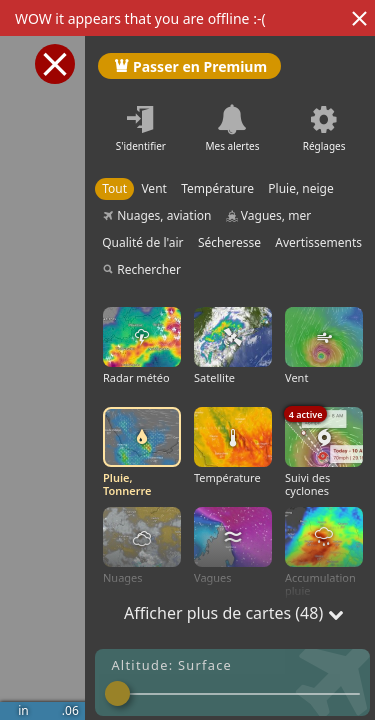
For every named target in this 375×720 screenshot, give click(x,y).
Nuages (142, 546)
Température (233, 446)
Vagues (233, 546)
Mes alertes (232, 146)
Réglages (324, 146)
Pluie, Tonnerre (142, 452)
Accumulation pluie (324, 552)
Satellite (233, 346)
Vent (324, 346)
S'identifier (141, 146)
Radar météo (142, 346)
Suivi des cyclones (324, 452)
